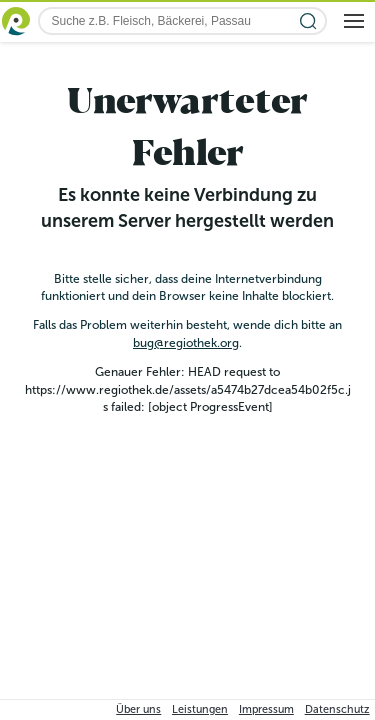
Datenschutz (337, 709)
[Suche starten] (308, 21)
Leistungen (200, 709)
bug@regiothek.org (186, 343)
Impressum (266, 709)
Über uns (138, 709)
